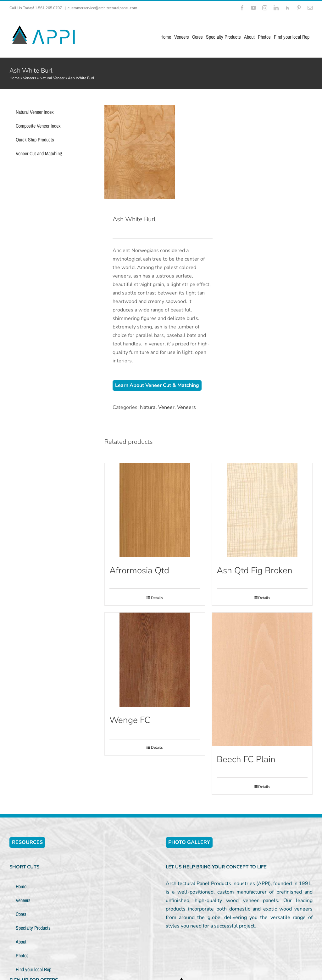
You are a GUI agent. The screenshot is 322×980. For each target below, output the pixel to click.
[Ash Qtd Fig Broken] (262, 510)
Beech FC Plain (246, 759)
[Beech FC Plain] (262, 680)
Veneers (30, 78)
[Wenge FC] (155, 660)
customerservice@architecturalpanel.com (102, 8)
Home (14, 78)
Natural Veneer (52, 78)
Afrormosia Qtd (139, 570)
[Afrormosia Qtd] (155, 510)
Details (157, 598)
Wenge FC (130, 720)
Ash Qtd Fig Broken (255, 570)
